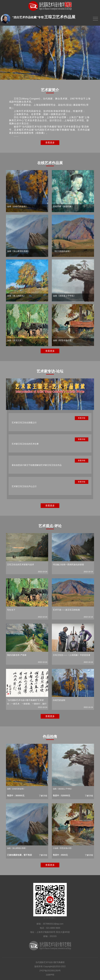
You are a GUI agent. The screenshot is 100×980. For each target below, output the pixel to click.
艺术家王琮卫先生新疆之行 (24, 423)
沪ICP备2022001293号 (50, 971)
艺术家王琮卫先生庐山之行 (24, 486)
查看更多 (50, 143)
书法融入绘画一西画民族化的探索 (68, 565)
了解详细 (43, 796)
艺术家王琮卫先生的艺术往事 (25, 444)
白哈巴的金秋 (59, 700)
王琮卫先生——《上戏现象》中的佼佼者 (72, 655)
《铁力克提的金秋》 (62, 251)
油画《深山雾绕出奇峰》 (18, 251)
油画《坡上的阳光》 (16, 296)
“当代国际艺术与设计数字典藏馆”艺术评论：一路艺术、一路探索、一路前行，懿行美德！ (27, 704)
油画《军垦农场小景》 (63, 340)
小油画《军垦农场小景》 (63, 848)
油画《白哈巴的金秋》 (17, 206)
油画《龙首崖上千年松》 (64, 296)
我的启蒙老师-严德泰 (17, 655)
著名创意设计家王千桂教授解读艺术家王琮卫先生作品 (37, 465)
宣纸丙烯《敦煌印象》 (63, 206)
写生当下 (11, 610)
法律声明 (50, 975)
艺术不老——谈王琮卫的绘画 (66, 610)
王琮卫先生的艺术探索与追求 (21, 565)
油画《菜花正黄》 (15, 340)
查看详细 (82, 418)
